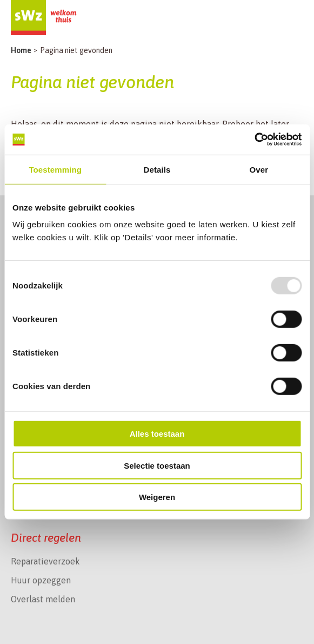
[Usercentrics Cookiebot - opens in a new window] (254, 140)
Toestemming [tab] (55, 169)
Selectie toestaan (157, 466)
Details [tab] (157, 169)
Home (21, 50)
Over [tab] (259, 169)
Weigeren (157, 497)
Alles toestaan (157, 434)
